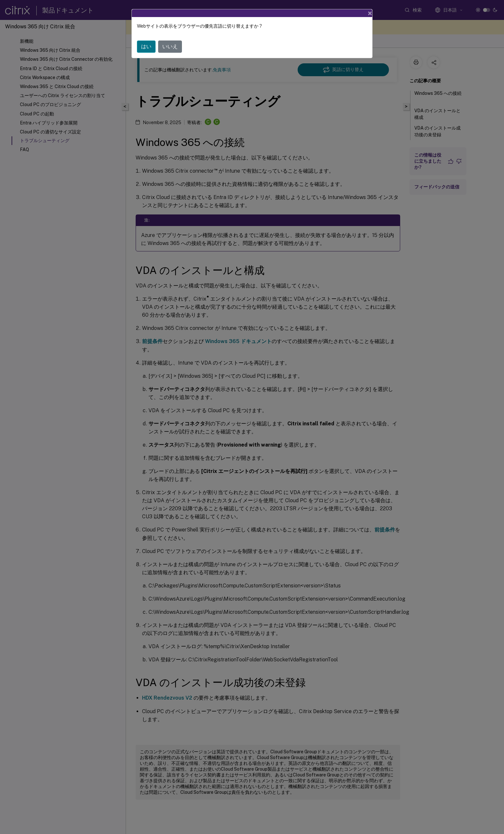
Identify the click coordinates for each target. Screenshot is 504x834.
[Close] (370, 13)
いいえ (170, 46)
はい (146, 46)
